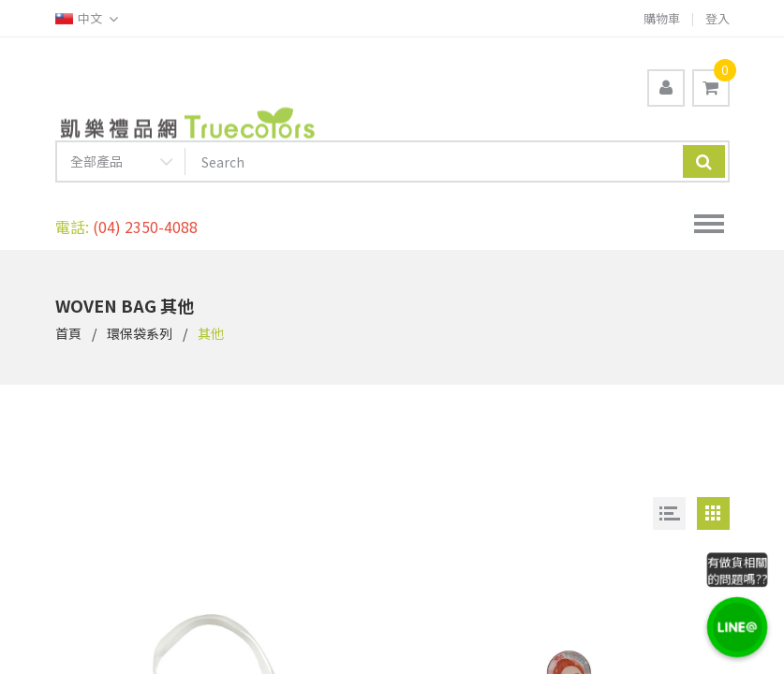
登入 (717, 18)
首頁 (68, 333)
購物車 (662, 18)
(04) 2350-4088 (145, 227)
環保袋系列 (140, 333)
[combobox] (121, 165)
